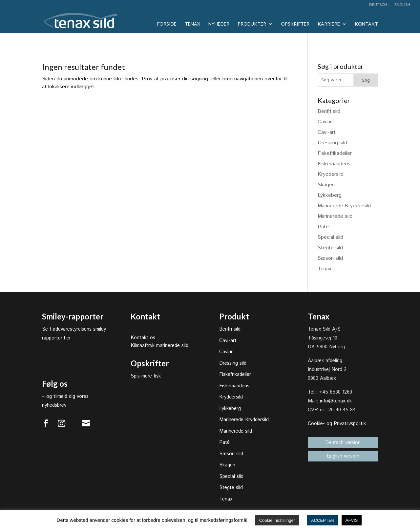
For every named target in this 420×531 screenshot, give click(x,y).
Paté (323, 227)
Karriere (329, 24)
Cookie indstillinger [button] (277, 520)
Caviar (325, 122)
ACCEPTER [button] (323, 520)
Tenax (192, 24)
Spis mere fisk (146, 376)
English (402, 5)
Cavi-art (327, 132)
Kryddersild (331, 174)
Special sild (330, 237)
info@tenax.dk (336, 401)
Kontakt (366, 24)
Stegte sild (330, 248)
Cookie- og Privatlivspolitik (337, 424)
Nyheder (219, 24)
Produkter (252, 24)
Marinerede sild (335, 216)
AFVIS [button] (352, 520)
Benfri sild (329, 111)
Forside (167, 24)
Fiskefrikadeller (335, 153)
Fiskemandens (334, 164)
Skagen (326, 185)
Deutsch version (343, 443)
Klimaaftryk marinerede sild (159, 346)
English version (343, 456)
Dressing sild (332, 143)
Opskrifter (295, 24)
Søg (366, 80)
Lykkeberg (330, 195)
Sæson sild (330, 258)
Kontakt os (143, 338)
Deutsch (378, 5)
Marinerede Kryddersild (344, 206)
